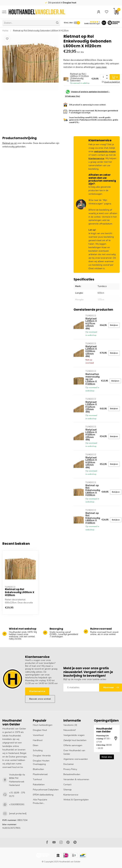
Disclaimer (69, 764)
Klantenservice (37, 691)
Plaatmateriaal (40, 774)
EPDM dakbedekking (43, 795)
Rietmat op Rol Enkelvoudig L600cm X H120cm (20, 592)
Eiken (36, 745)
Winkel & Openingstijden (76, 800)
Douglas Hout (40, 730)
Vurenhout (38, 735)
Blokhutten (38, 769)
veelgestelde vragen (105, 151)
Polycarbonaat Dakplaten (46, 790)
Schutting (38, 750)
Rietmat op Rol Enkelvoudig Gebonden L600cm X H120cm (41, 31)
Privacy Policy (70, 769)
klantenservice (96, 158)
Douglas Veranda (42, 756)
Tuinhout (37, 779)
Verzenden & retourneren (76, 779)
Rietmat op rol (10, 143)
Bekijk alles (107, 757)
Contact (67, 785)
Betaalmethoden (72, 774)
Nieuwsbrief (69, 730)
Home (5, 31)
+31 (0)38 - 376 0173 (17, 794)
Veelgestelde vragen (74, 735)
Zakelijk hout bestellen (75, 740)
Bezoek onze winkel (40, 699)
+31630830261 (17, 804)
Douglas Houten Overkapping (41, 762)
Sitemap (68, 790)
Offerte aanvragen (73, 745)
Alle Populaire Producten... (40, 801)
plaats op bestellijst (112, 82)
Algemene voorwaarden (76, 759)
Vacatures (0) (70, 725)
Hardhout (38, 740)
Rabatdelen (39, 785)
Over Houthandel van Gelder (74, 752)
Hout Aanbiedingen (43, 725)
